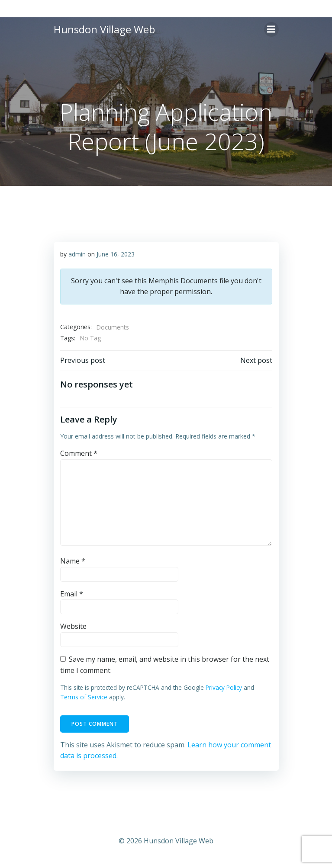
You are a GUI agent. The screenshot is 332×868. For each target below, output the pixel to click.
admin (77, 254)
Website (73, 626)
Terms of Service (84, 697)
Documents (113, 327)
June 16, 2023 (116, 254)
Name (73, 561)
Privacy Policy (224, 687)
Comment (79, 453)
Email (72, 594)
